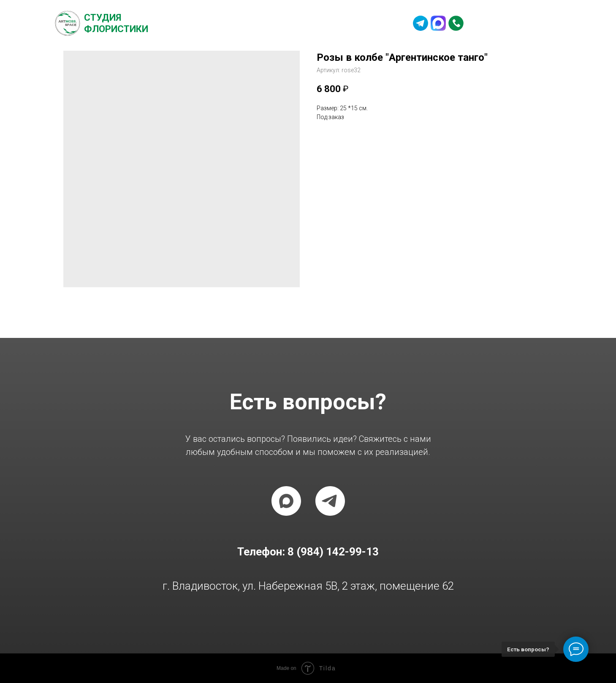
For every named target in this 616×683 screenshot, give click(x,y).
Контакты (366, 23)
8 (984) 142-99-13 (516, 23)
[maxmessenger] (286, 501)
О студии (198, 23)
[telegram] (330, 501)
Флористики (116, 29)
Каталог (243, 23)
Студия (103, 18)
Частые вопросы (303, 23)
